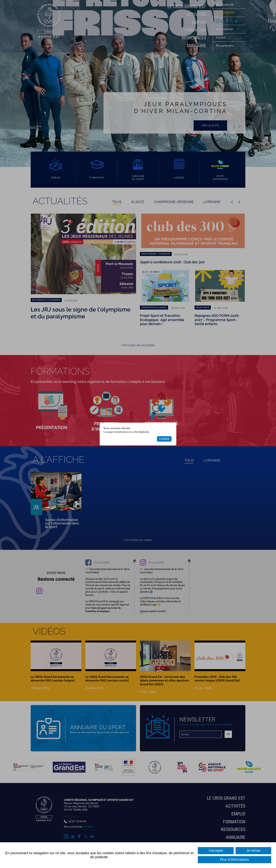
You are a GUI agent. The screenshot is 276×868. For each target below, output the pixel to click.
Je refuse (253, 851)
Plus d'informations (235, 860)
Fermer (164, 439)
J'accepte (216, 851)
